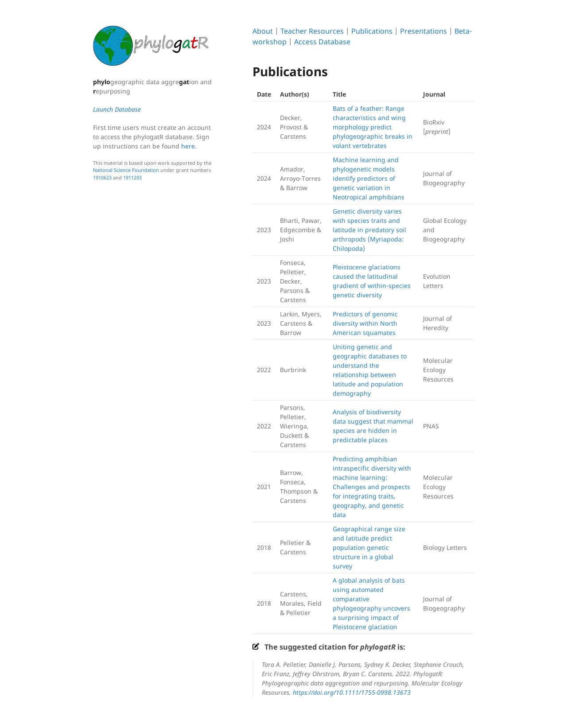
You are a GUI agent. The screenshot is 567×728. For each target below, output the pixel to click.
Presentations (423, 31)
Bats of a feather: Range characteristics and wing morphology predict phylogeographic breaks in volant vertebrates (373, 127)
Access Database (322, 42)
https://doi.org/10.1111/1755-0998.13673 (352, 692)
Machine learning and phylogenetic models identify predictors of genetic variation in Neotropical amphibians (369, 178)
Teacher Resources (312, 31)
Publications (372, 31)
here (188, 146)
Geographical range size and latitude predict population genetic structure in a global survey (369, 547)
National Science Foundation (126, 170)
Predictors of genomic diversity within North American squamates (365, 323)
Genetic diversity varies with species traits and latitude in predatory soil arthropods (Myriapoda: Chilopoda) (369, 230)
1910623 (102, 177)
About (263, 31)
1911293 (132, 177)
